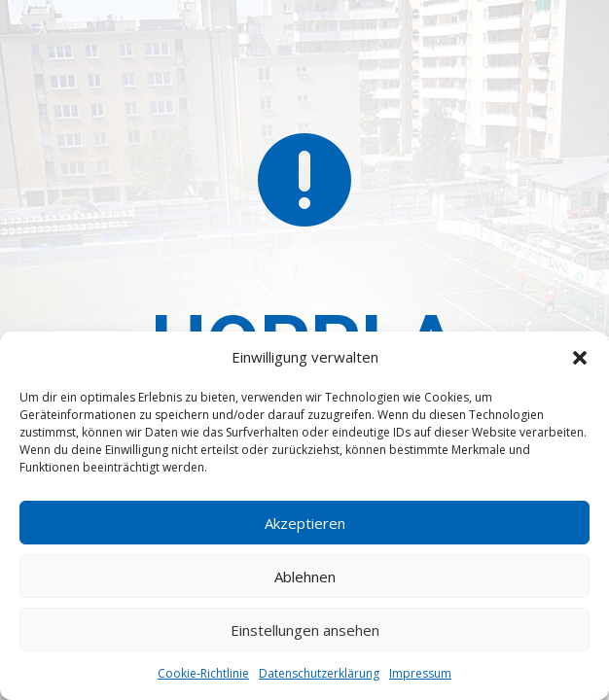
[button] (580, 358)
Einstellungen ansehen (305, 630)
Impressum (420, 673)
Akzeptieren (305, 523)
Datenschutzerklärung (319, 673)
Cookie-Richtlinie (203, 673)
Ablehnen (305, 577)
